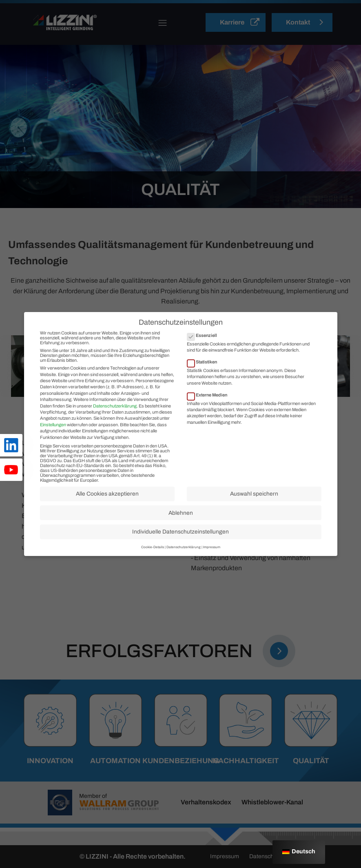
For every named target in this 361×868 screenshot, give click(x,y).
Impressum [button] (212, 562)
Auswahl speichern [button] (254, 508)
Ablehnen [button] (181, 527)
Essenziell (205, 350)
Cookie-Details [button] (153, 562)
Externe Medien (210, 409)
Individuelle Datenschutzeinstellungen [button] (180, 546)
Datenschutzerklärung (115, 420)
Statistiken (205, 376)
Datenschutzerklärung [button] (184, 562)
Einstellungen (53, 439)
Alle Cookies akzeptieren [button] (107, 508)
